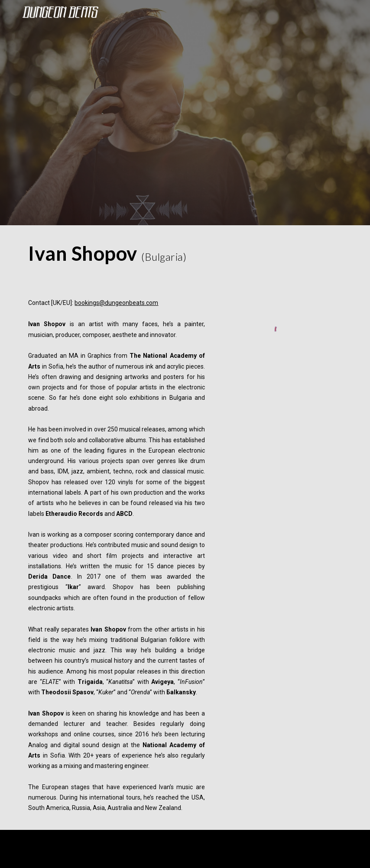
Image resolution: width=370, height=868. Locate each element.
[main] (116, 253)
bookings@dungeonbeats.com (116, 303)
